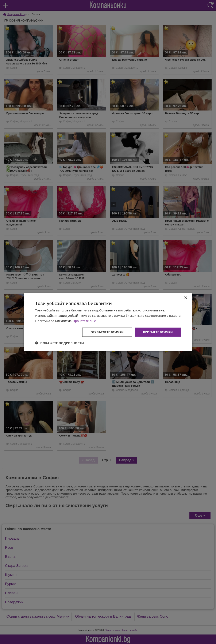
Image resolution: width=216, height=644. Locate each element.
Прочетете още (85, 321)
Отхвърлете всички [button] (106, 332)
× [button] (186, 298)
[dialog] (108, 322)
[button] (60, 343)
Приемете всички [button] (157, 332)
